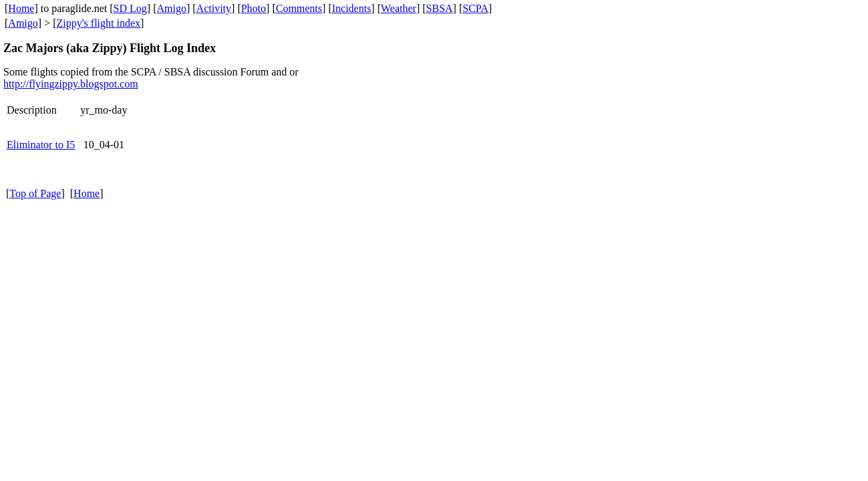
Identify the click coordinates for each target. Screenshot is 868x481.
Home (21, 8)
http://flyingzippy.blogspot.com (71, 84)
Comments (299, 8)
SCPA (475, 8)
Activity (214, 8)
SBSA (440, 8)
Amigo (172, 8)
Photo (254, 8)
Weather (399, 8)
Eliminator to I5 (41, 145)
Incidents (352, 8)
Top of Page (35, 193)
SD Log (130, 8)
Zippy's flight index (98, 23)
